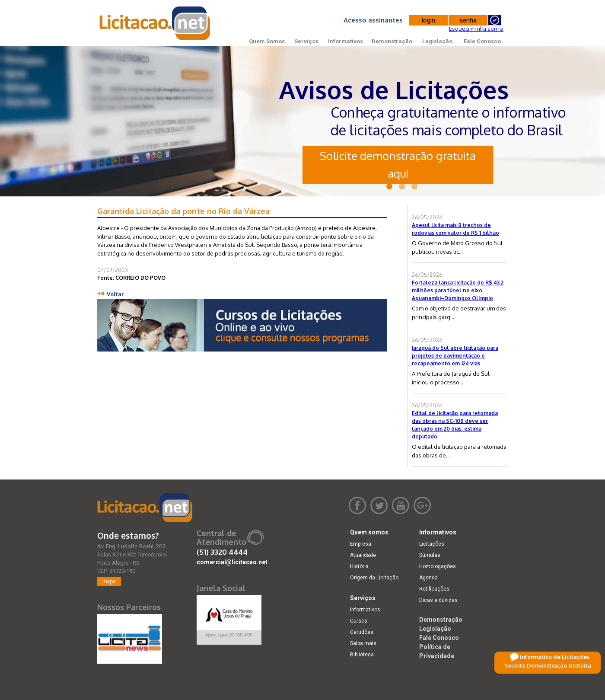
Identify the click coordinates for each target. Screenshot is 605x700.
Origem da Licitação (374, 578)
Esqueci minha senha (476, 29)
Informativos (345, 41)
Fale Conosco (482, 41)
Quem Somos (267, 41)
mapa (109, 581)
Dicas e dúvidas (438, 600)
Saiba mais (363, 643)
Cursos (359, 621)
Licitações (432, 544)
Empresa (361, 544)
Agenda (428, 578)
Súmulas (430, 555)
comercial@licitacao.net (232, 562)
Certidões (362, 632)
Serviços (306, 41)
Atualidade (363, 555)
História (359, 566)
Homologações (438, 566)
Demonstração (392, 41)
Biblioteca (362, 655)
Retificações (434, 589)
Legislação (437, 41)
